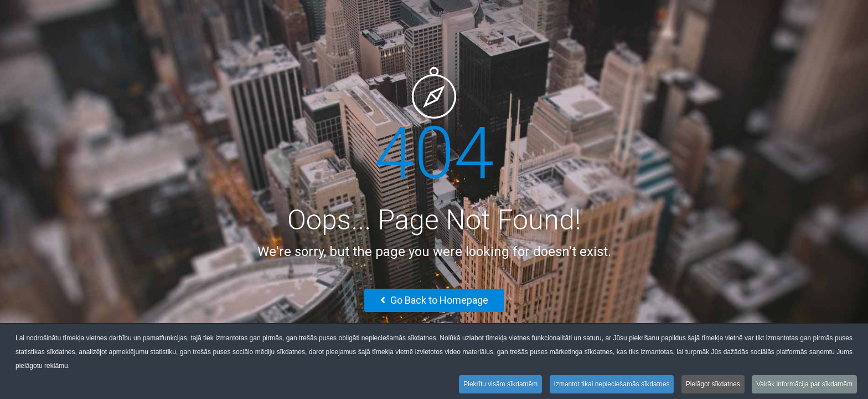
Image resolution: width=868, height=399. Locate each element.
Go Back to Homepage (434, 300)
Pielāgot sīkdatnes (713, 385)
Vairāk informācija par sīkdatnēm (804, 385)
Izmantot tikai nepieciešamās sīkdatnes (612, 385)
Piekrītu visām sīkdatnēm (500, 385)
